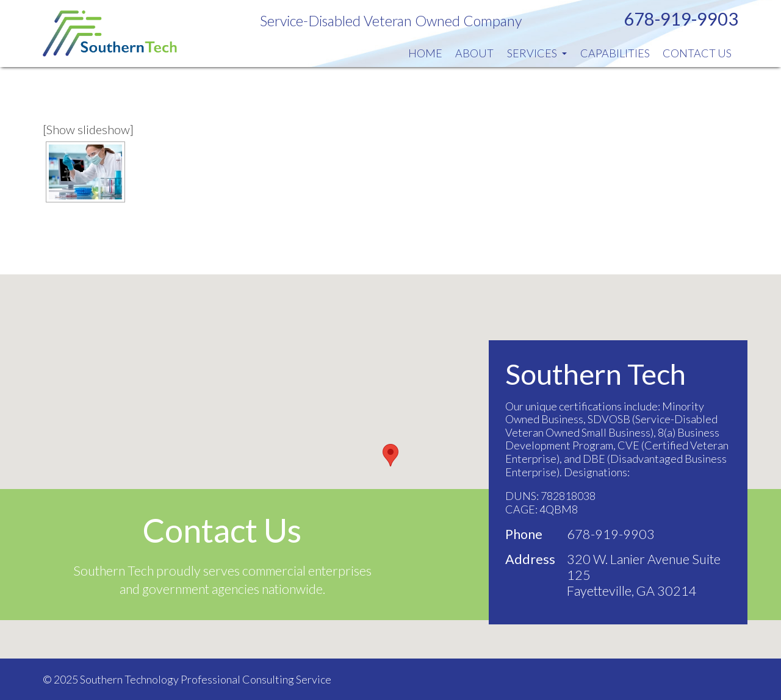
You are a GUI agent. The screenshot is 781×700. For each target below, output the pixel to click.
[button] (390, 455)
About (474, 53)
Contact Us (697, 53)
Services (537, 53)
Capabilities (615, 53)
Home (425, 53)
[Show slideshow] (88, 129)
